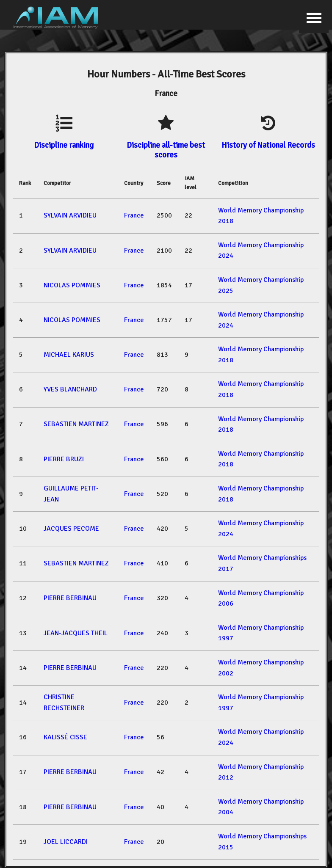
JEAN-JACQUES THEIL (76, 633)
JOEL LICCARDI (66, 842)
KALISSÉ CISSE (65, 737)
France (134, 215)
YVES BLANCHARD (70, 389)
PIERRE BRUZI (64, 459)
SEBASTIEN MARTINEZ (76, 424)
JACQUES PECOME (71, 529)
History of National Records (268, 145)
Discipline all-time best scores (166, 150)
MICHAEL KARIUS (69, 355)
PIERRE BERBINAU (70, 598)
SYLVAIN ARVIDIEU (70, 215)
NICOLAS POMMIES (72, 285)
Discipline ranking (64, 145)
